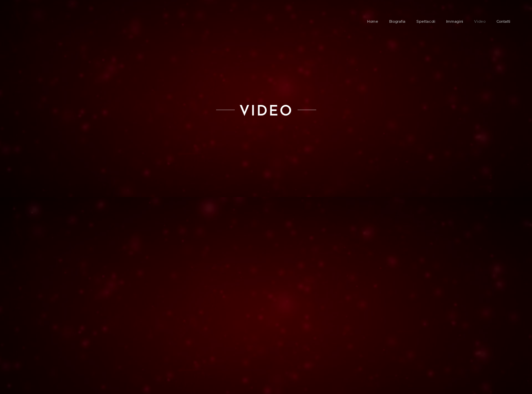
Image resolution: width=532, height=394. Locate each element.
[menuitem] (458, 22)
